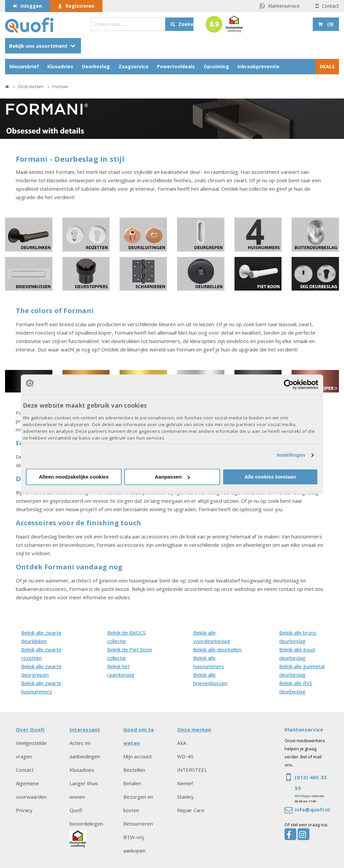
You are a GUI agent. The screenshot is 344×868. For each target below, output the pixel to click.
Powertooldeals (176, 66)
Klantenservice (284, 6)
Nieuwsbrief (24, 66)
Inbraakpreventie (259, 66)
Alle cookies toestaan (270, 477)
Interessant (85, 729)
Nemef (185, 783)
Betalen (132, 783)
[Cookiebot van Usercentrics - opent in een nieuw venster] (289, 384)
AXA (182, 743)
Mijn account (138, 756)
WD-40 (185, 756)
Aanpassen (172, 477)
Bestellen (134, 770)
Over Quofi (30, 729)
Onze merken (194, 729)
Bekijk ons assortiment (38, 46)
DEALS (327, 66)
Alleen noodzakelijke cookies (74, 477)
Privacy (24, 810)
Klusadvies (60, 66)
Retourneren (138, 824)
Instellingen (291, 455)
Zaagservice (134, 66)
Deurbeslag (96, 66)
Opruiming (216, 66)
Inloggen (31, 6)
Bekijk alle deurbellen (217, 649)
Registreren (80, 6)
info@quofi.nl (312, 809)
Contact (330, 6)
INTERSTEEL (192, 770)
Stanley (185, 797)
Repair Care (191, 810)
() (330, 24)
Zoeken (186, 24)
